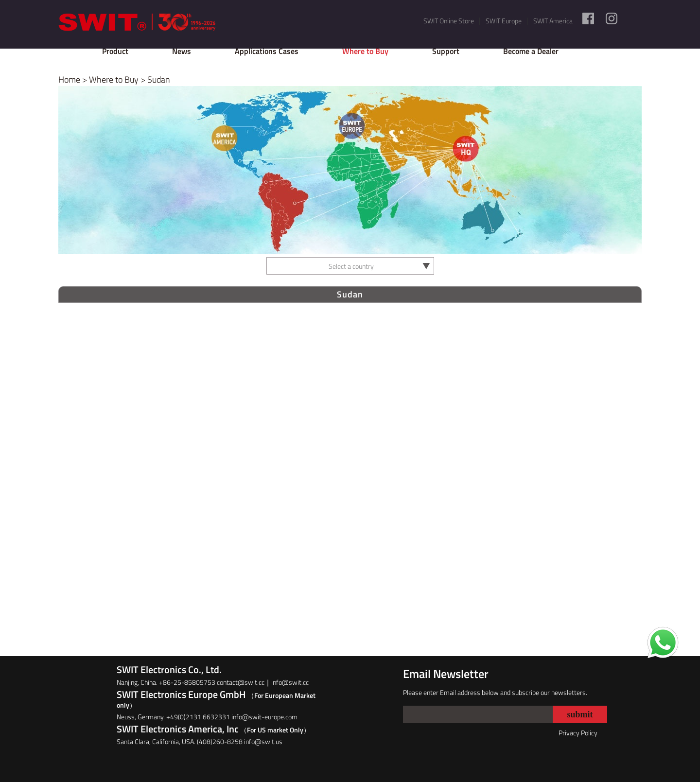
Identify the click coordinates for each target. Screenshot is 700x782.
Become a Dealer (531, 51)
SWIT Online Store (449, 21)
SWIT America (553, 21)
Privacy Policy (578, 733)
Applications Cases (267, 51)
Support (446, 51)
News (182, 51)
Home (69, 79)
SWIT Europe (504, 21)
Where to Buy (365, 51)
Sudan (159, 79)
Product (115, 51)
